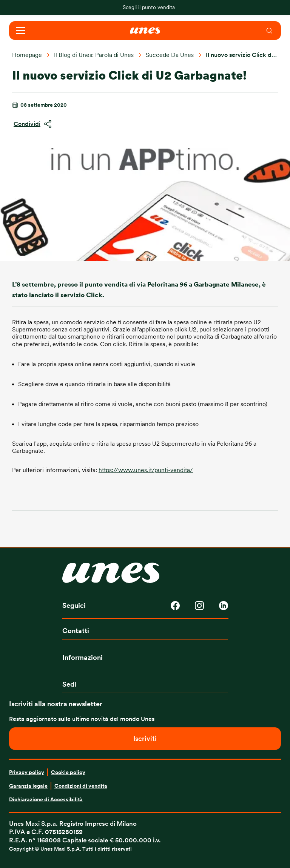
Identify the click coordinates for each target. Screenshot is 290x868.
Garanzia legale (28, 786)
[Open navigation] (20, 31)
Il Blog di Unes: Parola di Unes (94, 55)
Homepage (27, 55)
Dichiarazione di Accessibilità (46, 799)
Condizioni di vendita (81, 786)
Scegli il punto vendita (149, 7)
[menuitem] (270, 31)
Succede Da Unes (170, 55)
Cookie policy (68, 772)
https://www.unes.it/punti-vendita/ (146, 470)
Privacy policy (27, 772)
